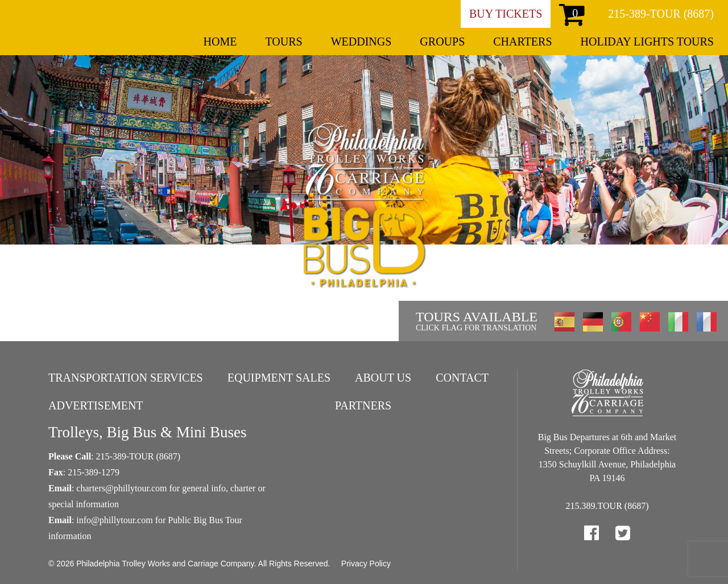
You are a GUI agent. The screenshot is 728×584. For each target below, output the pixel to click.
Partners (363, 405)
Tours (284, 42)
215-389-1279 (94, 472)
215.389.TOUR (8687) (607, 506)
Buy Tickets (506, 14)
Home (220, 42)
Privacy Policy (366, 564)
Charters (522, 42)
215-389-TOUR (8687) (661, 14)
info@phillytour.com (114, 520)
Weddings (361, 42)
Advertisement (96, 405)
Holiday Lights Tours (647, 42)
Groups (442, 42)
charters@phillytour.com (121, 488)
